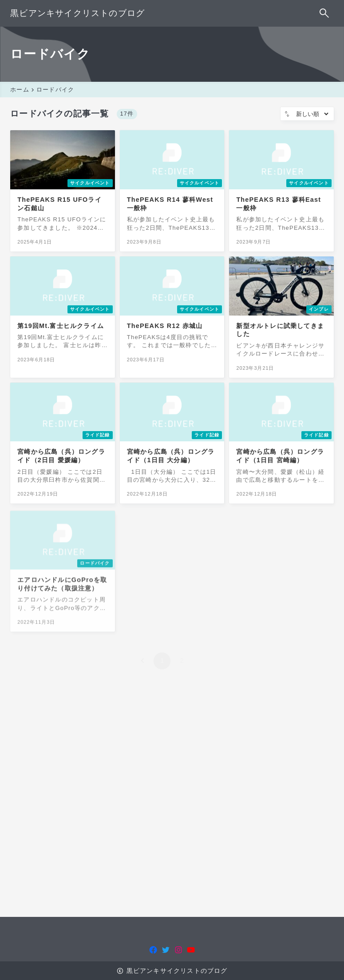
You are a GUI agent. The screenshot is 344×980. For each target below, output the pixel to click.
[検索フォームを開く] (324, 13)
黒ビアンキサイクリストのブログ (77, 13)
